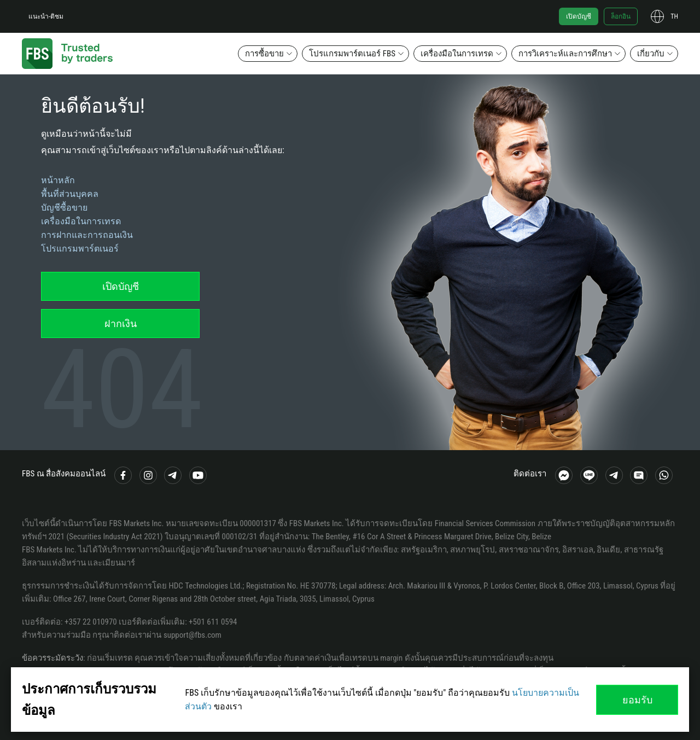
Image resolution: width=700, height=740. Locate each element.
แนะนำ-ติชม (46, 16)
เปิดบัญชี (579, 16)
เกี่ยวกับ (651, 54)
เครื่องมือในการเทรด (457, 54)
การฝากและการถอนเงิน (87, 235)
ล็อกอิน (621, 16)
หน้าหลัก (58, 180)
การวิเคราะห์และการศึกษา (565, 54)
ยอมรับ (637, 700)
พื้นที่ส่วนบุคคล (70, 194)
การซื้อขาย (264, 54)
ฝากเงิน (121, 324)
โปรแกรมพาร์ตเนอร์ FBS (352, 54)
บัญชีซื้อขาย (64, 208)
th (674, 16)
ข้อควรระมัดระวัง (52, 658)
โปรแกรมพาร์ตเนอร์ (80, 249)
